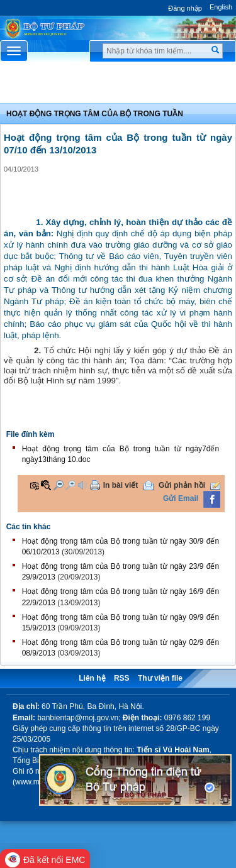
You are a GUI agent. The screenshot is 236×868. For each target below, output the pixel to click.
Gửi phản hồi (182, 485)
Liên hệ (92, 678)
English (221, 7)
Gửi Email (181, 498)
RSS (122, 678)
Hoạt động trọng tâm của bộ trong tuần (95, 114)
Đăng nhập (185, 8)
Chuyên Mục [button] (118, 85)
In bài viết (121, 485)
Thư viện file (160, 678)
